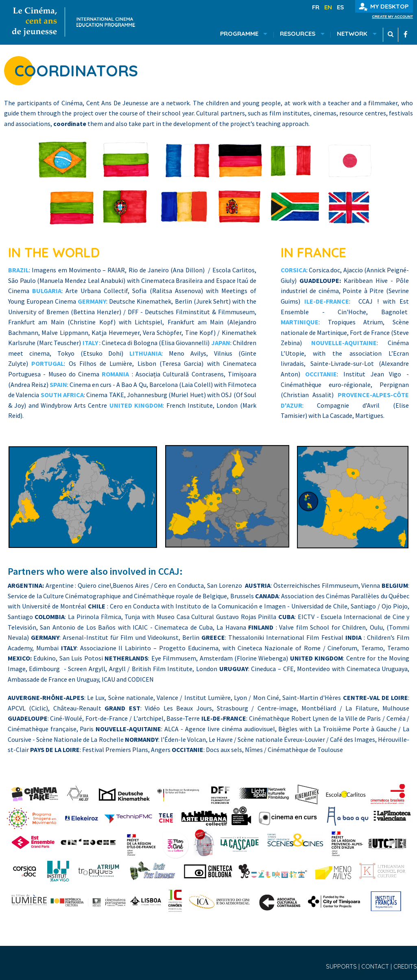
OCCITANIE (321, 374)
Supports (342, 967)
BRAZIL (19, 270)
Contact (376, 967)
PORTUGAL (48, 363)
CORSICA (294, 270)
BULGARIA (47, 291)
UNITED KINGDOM (136, 405)
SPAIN (58, 385)
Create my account (392, 17)
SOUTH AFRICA (62, 395)
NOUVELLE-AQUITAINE (344, 343)
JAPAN (221, 343)
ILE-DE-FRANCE (327, 301)
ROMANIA (115, 374)
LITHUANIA (145, 353)
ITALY (90, 343)
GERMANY (92, 301)
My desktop (384, 7)
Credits (405, 967)
